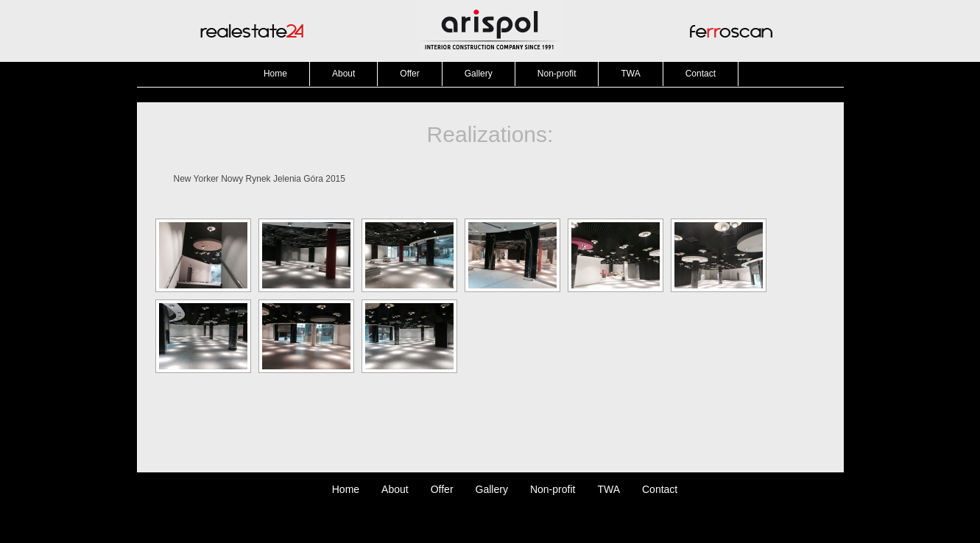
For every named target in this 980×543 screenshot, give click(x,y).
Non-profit (557, 74)
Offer (409, 74)
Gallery (479, 74)
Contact (701, 74)
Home (275, 74)
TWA (630, 74)
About (343, 74)
